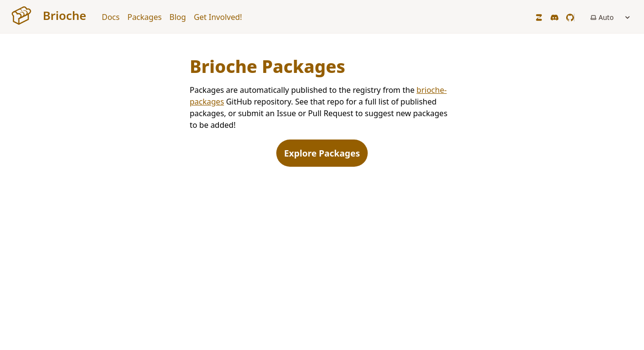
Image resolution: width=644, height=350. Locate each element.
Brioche (49, 16)
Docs (111, 17)
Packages (144, 17)
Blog (178, 17)
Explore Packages (322, 153)
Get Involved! (218, 17)
